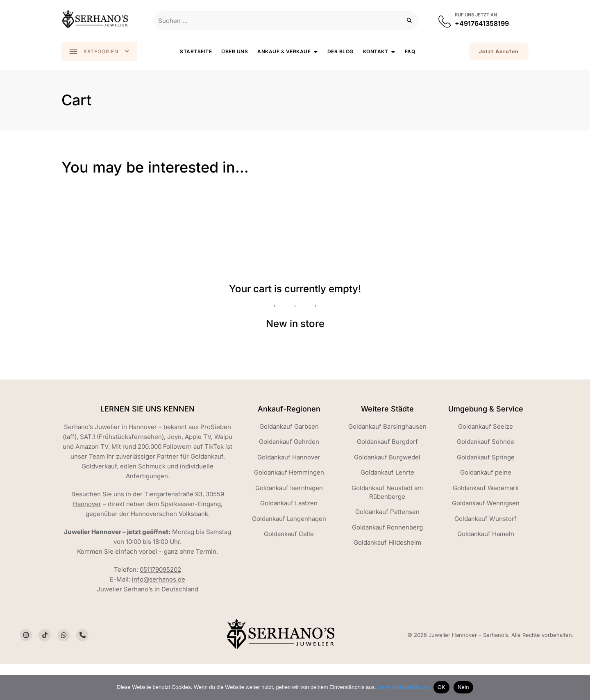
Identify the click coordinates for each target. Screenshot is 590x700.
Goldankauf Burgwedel (387, 460)
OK (441, 687)
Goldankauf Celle (289, 537)
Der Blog (341, 52)
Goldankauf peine (486, 476)
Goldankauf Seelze (486, 430)
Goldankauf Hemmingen (289, 476)
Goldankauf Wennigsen (486, 506)
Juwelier (109, 592)
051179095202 (160, 573)
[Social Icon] (26, 639)
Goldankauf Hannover (289, 460)
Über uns (235, 52)
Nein (463, 687)
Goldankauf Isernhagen (289, 491)
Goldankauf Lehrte (387, 476)
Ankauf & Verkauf (284, 52)
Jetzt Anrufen (499, 52)
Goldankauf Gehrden (289, 445)
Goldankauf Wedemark (486, 491)
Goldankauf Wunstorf (486, 522)
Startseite (196, 52)
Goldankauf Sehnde (486, 445)
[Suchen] (410, 20)
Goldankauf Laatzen (289, 506)
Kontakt (376, 52)
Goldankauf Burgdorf (387, 445)
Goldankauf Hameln (486, 537)
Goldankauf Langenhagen (289, 522)
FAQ (411, 52)
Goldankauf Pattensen (387, 515)
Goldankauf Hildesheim (387, 546)
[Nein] (580, 687)
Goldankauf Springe (486, 460)
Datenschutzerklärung (403, 687)
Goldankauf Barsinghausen (387, 430)
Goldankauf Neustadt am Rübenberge (387, 495)
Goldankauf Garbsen (289, 430)
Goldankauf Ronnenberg (387, 531)
